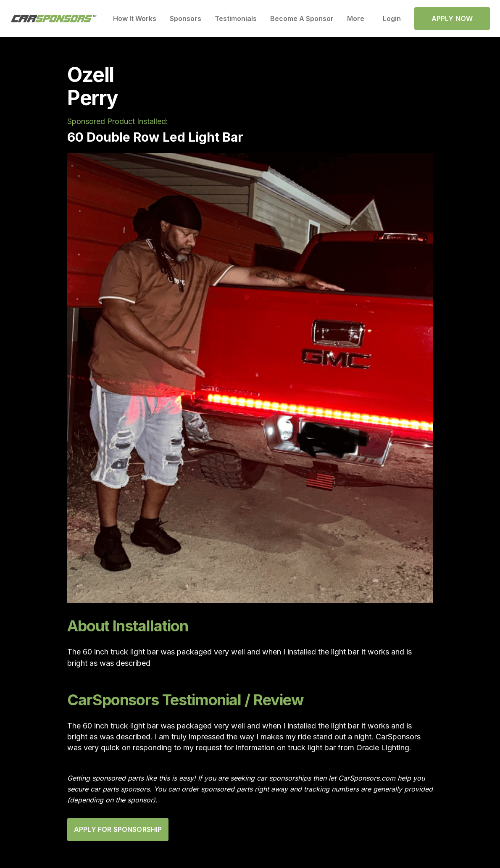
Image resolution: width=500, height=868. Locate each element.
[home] (54, 19)
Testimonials (236, 18)
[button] (358, 18)
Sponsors (186, 18)
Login (392, 18)
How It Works (135, 18)
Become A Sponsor (302, 18)
